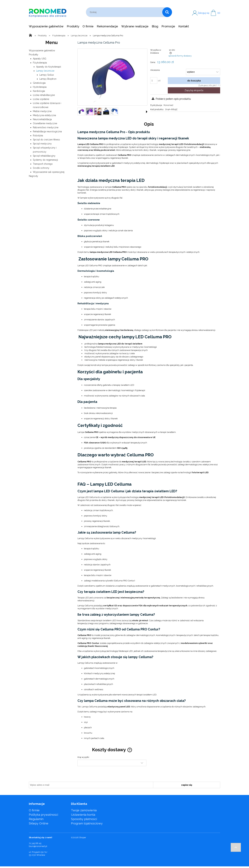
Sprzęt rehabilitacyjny (44, 156)
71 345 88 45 (35, 843)
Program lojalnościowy (87, 823)
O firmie (34, 810)
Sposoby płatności (84, 819)
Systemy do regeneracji (45, 160)
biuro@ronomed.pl (38, 846)
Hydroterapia (40, 87)
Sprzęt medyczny (42, 144)
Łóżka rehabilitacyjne (44, 95)
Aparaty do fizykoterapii (49, 67)
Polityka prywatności (43, 815)
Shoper (83, 837)
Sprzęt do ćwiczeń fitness (46, 140)
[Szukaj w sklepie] (125, 12)
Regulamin (36, 819)
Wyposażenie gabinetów (42, 51)
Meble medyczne (42, 111)
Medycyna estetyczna (44, 115)
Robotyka (38, 136)
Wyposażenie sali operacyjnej (49, 172)
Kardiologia (39, 91)
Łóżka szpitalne (41, 99)
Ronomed (168, 105)
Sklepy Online (39, 823)
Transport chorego (43, 164)
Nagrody (33, 176)
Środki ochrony (41, 168)
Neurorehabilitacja (42, 119)
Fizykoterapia (40, 63)
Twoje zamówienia (84, 810)
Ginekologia (39, 83)
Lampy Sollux (47, 75)
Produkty (34, 55)
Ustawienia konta (83, 815)
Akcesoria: (155, 70)
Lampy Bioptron (48, 79)
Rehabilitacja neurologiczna (47, 131)
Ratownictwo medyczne (46, 127)
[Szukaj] (167, 12)
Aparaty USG (40, 59)
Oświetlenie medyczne (45, 123)
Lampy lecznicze (45, 71)
